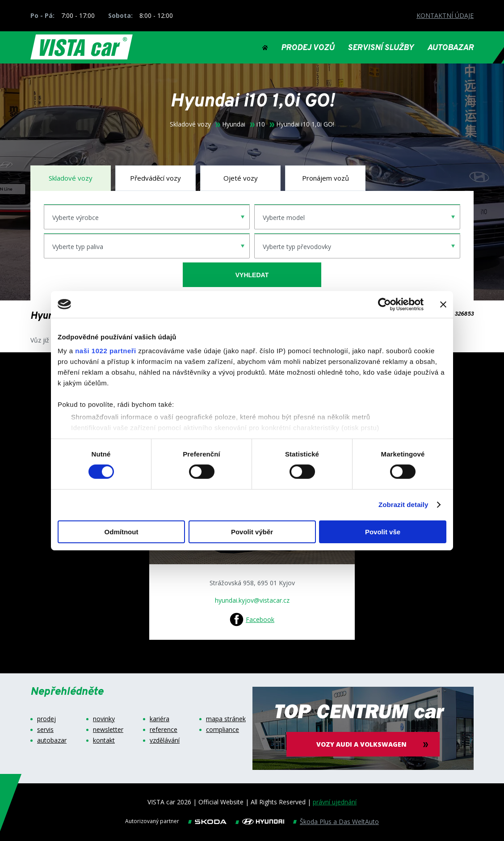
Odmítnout (122, 532)
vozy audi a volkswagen (363, 744)
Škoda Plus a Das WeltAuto (339, 822)
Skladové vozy (190, 124)
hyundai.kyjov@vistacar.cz (252, 600)
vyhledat (252, 275)
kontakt (104, 740)
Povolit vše (383, 532)
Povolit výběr (252, 532)
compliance (223, 730)
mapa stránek (226, 719)
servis (45, 730)
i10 (261, 124)
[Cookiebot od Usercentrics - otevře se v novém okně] (384, 304)
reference (164, 730)
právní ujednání (335, 802)
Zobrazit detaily (403, 505)
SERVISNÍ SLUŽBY (381, 48)
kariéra (160, 719)
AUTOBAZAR (450, 48)
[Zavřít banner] (443, 304)
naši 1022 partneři (106, 351)
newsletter (108, 730)
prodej (46, 719)
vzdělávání (165, 740)
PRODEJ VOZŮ (308, 48)
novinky (104, 719)
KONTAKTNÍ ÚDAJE (445, 15)
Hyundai (234, 124)
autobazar (52, 740)
